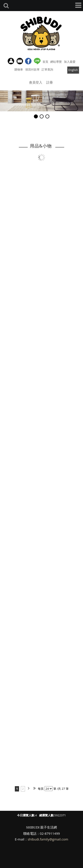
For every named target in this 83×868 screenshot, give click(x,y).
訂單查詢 (47, 69)
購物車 (19, 69)
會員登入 (36, 82)
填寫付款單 (32, 69)
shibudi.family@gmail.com (48, 839)
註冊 (50, 82)
